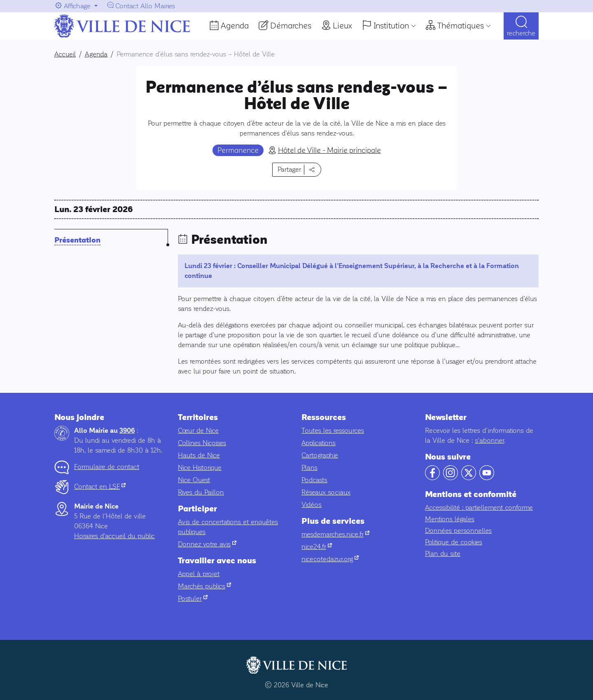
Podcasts (314, 480)
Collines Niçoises (202, 443)
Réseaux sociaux (326, 492)
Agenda (235, 26)
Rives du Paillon (201, 492)
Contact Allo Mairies (145, 6)
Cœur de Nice (198, 430)
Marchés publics (204, 586)
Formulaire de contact (107, 467)
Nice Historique (200, 468)
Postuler (193, 598)
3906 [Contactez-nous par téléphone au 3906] (127, 431)
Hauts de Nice (199, 455)
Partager (289, 169)
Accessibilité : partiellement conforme (479, 507)
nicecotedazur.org (330, 559)
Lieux (342, 26)
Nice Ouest (194, 480)
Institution (391, 26)
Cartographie (320, 455)
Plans (309, 468)
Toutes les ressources (333, 430)
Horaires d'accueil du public (114, 536)
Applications (319, 443)
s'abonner (489, 440)
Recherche (521, 33)
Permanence (238, 150)
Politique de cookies (454, 542)
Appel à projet (199, 574)
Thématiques (461, 26)
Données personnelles (458, 531)
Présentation (77, 240)
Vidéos (312, 505)
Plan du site (443, 554)
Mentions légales (450, 519)
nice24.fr (317, 547)
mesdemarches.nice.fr (335, 534)
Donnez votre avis (207, 544)
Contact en (100, 486)
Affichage (77, 6)
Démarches (291, 26)
